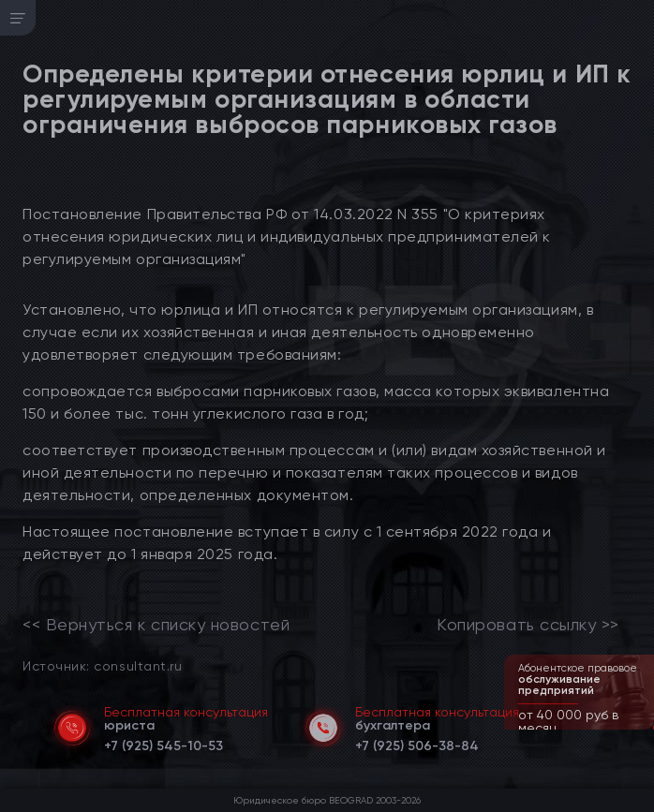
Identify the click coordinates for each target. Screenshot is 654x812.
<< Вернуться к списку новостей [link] (156, 625)
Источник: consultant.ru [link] (102, 665)
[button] (642, 728)
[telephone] (163, 743)
